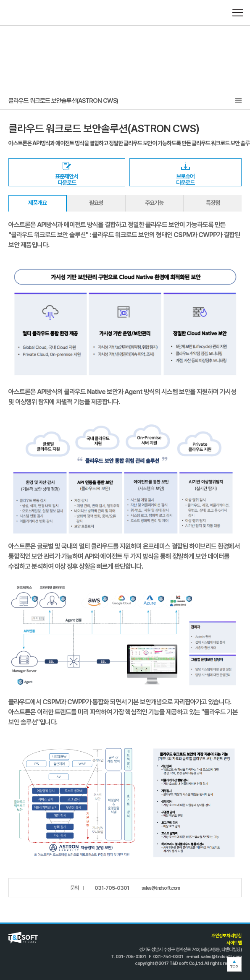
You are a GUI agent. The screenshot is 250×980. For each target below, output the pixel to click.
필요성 (96, 203)
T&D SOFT (26, 13)
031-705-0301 (112, 888)
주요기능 (154, 203)
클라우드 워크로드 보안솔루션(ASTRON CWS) (63, 101)
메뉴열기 (237, 13)
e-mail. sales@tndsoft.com (214, 957)
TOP (234, 964)
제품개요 (37, 203)
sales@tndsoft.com (161, 888)
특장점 (213, 203)
